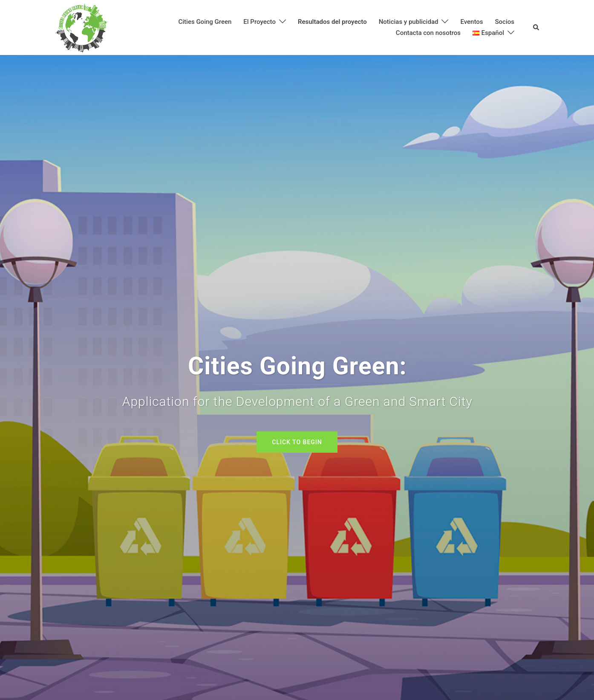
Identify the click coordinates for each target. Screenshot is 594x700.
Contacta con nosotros (428, 33)
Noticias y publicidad (409, 22)
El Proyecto (260, 22)
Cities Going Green (205, 22)
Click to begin (297, 442)
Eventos (471, 22)
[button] (536, 28)
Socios (505, 22)
